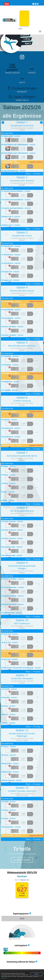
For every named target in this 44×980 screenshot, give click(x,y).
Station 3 (22, 232)
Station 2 (22, 177)
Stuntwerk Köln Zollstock (22, 181)
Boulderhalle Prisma (22, 236)
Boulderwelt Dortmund (22, 125)
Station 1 (22, 122)
